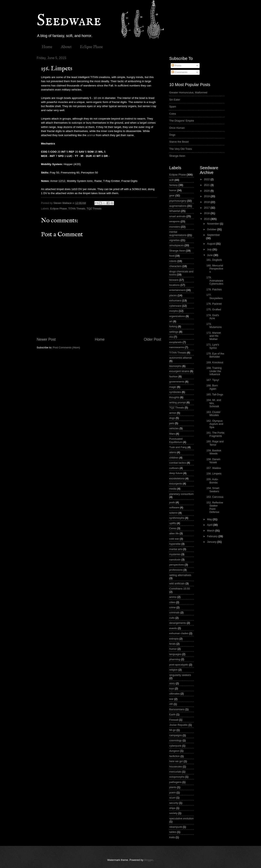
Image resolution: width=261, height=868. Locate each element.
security (174, 803)
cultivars (174, 468)
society (173, 813)
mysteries (175, 554)
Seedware (69, 21)
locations (174, 285)
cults (172, 618)
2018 (207, 202)
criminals (174, 612)
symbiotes (175, 392)
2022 (207, 179)
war (171, 699)
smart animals (177, 216)
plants (173, 787)
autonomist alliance (180, 358)
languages (175, 654)
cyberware (175, 306)
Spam (173, 107)
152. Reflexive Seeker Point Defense (215, 507)
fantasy (174, 185)
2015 (207, 219)
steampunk (176, 827)
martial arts (176, 549)
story (172, 683)
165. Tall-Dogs (215, 394)
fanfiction (175, 756)
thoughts (174, 397)
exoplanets (176, 342)
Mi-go (173, 730)
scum (172, 798)
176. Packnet (214, 304)
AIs (171, 337)
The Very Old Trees (181, 149)
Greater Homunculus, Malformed (188, 92)
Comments (179, 72)
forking (173, 326)
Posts (176, 65)
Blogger (149, 860)
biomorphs (175, 366)
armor (173, 413)
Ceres (173, 528)
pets (172, 423)
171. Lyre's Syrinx (213, 346)
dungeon (174, 751)
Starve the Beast (179, 142)
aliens (173, 452)
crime (172, 607)
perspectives (177, 565)
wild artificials (177, 583)
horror (173, 190)
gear (172, 195)
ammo (173, 597)
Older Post (152, 339)
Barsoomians (177, 709)
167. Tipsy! (213, 380)
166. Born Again (212, 387)
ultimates (175, 694)
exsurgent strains (179, 371)
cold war (174, 539)
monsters (175, 227)
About (66, 47)
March (211, 531)
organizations (177, 316)
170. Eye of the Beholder (215, 355)
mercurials (175, 772)
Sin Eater (175, 100)
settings (174, 332)
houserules (176, 767)
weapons (175, 221)
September (213, 235)
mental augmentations (178, 233)
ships (172, 808)
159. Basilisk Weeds (214, 452)
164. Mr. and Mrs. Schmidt (214, 403)
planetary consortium (181, 494)
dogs (172, 418)
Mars (172, 434)
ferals (172, 644)
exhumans (175, 300)
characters (175, 266)
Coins (173, 114)
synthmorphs (177, 518)
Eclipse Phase (91, 47)
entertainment (177, 290)
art (171, 321)
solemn (174, 513)
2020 (207, 191)
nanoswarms (177, 347)
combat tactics (178, 463)
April (210, 525)
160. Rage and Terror (215, 443)
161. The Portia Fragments (215, 434)
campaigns (176, 735)
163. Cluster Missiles (213, 414)
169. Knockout (215, 362)
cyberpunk (175, 746)
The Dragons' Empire (182, 121)
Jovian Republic (179, 725)
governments (177, 382)
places (173, 295)
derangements (178, 623)
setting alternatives (180, 575)
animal (91, 135)
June (210, 255)
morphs (174, 311)
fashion (174, 376)
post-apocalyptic (179, 665)
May (210, 519)
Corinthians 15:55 (180, 589)
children (174, 458)
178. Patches (214, 289)
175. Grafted (214, 309)
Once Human (177, 128)
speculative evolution (181, 818)
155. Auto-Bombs (212, 481)
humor (173, 649)
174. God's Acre (213, 317)
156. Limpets (214, 474)
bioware (174, 280)
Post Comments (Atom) (66, 347)
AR (171, 704)
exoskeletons (177, 478)
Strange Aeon (177, 156)
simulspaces (176, 245)
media (173, 489)
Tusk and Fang (178, 447)
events (173, 628)
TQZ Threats (94, 209)
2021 (207, 185)
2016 (207, 213)
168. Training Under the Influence (214, 371)
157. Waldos (214, 468)
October (212, 229)
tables (173, 832)
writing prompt (178, 402)
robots (173, 261)
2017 (207, 208)
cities (172, 602)
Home (47, 47)
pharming (175, 659)
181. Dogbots (214, 260)
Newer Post (46, 339)
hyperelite (175, 544)
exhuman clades (179, 633)
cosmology (176, 740)
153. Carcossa (215, 497)
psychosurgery (178, 201)
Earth (172, 714)
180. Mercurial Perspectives (215, 269)
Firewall (174, 720)
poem (173, 792)
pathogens (175, 782)
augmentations (178, 206)
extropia (174, 639)
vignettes (175, 240)
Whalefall (175, 211)
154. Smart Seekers (213, 490)
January (212, 542)
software (174, 507)
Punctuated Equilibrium (176, 440)
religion (174, 670)
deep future (176, 473)
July (210, 249)
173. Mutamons (214, 325)
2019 (207, 196)
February (213, 536)
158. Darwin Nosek (213, 461)
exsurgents (176, 484)
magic (173, 387)
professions (176, 570)
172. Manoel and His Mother (214, 336)
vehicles (174, 428)
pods (172, 502)
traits (172, 837)
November (213, 224)
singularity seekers (180, 675)
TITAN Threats (77, 209)
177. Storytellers (214, 296)
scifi (171, 180)
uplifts (173, 523)
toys (172, 688)
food (172, 256)
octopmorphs (177, 777)
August (211, 244)
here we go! (176, 761)
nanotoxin (175, 560)
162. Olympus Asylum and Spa (215, 424)
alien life (174, 533)
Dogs (172, 135)
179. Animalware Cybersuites (215, 281)
